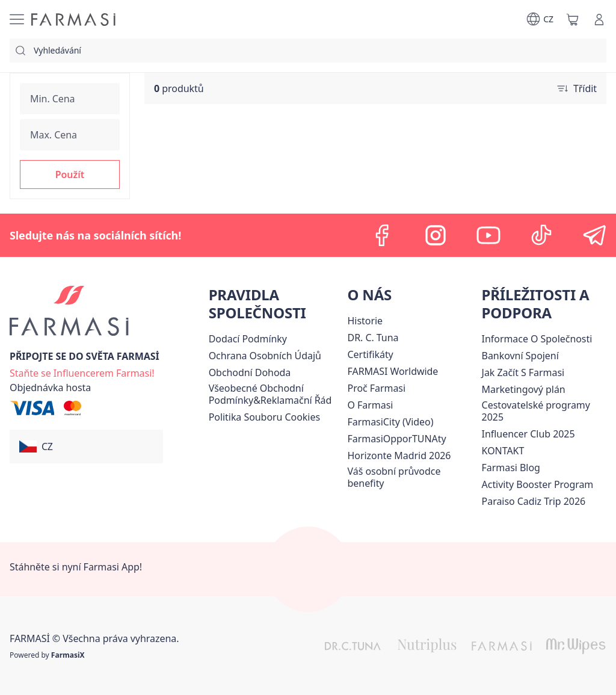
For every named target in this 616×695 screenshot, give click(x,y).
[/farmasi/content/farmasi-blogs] (511, 468)
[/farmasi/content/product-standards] (371, 354)
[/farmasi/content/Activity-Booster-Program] (538, 484)
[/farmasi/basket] (573, 19)
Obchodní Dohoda (250, 372)
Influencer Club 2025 (528, 434)
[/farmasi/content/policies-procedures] (265, 356)
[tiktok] (541, 235)
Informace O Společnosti (537, 339)
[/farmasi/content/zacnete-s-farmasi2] (523, 372)
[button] (70, 175)
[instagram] (436, 235)
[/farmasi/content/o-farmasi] (371, 405)
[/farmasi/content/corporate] (393, 371)
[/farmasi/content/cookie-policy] (264, 417)
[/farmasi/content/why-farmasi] (377, 388)
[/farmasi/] (73, 20)
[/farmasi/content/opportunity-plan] (524, 389)
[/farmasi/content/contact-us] (503, 451)
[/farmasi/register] (82, 372)
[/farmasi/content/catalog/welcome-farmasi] (412, 477)
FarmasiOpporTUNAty (397, 439)
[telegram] (594, 235)
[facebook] (383, 235)
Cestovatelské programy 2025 (536, 411)
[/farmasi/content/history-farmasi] (365, 321)
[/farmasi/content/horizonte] (399, 456)
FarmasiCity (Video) (391, 422)
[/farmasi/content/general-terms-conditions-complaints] (276, 394)
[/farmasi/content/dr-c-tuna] (373, 338)
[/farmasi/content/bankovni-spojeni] (520, 356)
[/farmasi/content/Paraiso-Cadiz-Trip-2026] (534, 501)
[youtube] (488, 235)
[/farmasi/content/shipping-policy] (248, 339)
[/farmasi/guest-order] (50, 388)
